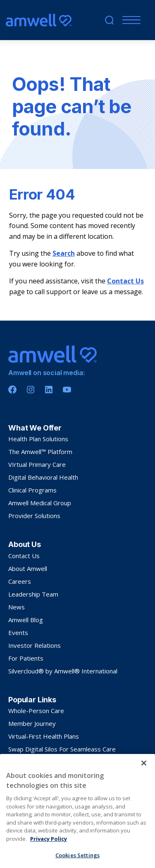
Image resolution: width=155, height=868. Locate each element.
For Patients (26, 658)
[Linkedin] (49, 390)
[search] (109, 20)
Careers (20, 581)
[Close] (144, 785)
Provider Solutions (34, 516)
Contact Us (125, 281)
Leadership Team (33, 594)
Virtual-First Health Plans (44, 736)
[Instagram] (31, 390)
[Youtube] (67, 390)
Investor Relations (35, 645)
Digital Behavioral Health (43, 477)
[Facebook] (12, 390)
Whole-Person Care (36, 711)
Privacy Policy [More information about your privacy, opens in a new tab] (49, 861)
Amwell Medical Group (40, 503)
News (17, 607)
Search (64, 253)
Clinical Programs (32, 490)
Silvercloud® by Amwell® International (63, 671)
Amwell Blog (26, 620)
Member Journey (32, 723)
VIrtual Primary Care (37, 464)
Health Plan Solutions (38, 439)
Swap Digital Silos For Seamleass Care (62, 749)
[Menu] (130, 20)
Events (18, 633)
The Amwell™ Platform (40, 452)
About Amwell (28, 568)
